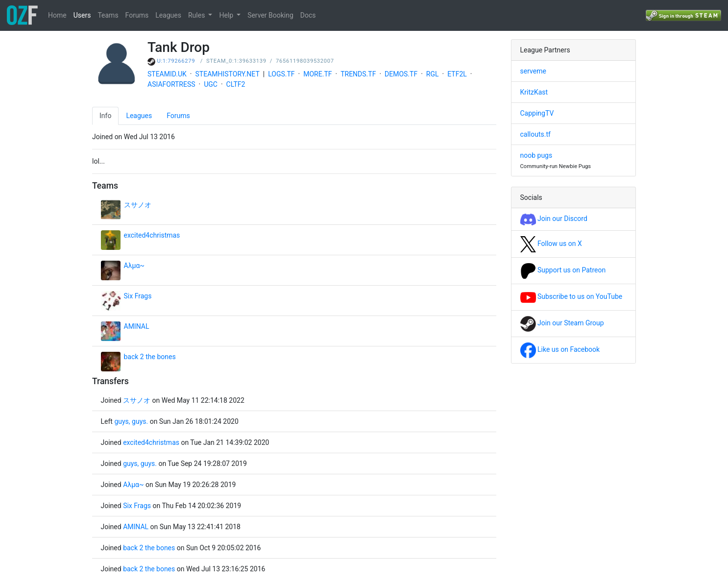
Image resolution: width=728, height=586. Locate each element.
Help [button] (227, 15)
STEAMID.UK (167, 74)
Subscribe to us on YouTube (571, 296)
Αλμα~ (134, 266)
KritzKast (534, 92)
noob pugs (536, 155)
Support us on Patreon (563, 270)
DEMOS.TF (401, 74)
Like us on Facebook (560, 349)
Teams (108, 15)
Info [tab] (105, 116)
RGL (433, 74)
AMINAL (137, 326)
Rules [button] (197, 15)
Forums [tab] (178, 116)
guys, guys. (131, 421)
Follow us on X (551, 244)
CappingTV (537, 113)
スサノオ (138, 205)
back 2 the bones (150, 357)
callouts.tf (535, 134)
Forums (137, 15)
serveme (533, 71)
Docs (308, 15)
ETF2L (457, 74)
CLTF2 (236, 84)
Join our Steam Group (562, 323)
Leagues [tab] (139, 116)
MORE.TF (317, 74)
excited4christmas (152, 235)
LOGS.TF (281, 74)
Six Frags (138, 296)
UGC (211, 84)
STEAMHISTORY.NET (228, 74)
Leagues (168, 15)
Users (82, 15)
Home (57, 15)
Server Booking (270, 15)
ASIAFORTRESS (171, 84)
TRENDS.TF (358, 74)
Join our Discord (554, 219)
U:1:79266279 (176, 61)
